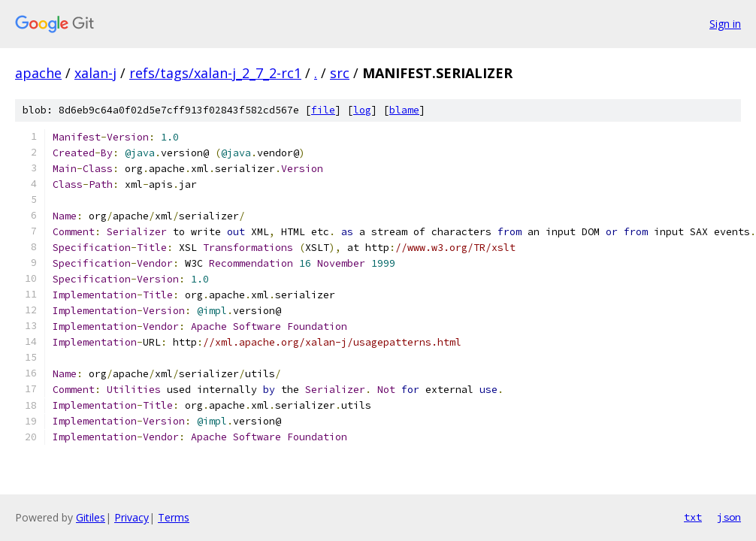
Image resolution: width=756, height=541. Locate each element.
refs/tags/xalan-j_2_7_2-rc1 (215, 73)
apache (38, 73)
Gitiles (91, 517)
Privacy (132, 517)
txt (693, 517)
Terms (174, 517)
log (362, 110)
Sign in (725, 24)
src (340, 73)
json (729, 517)
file (323, 110)
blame (404, 110)
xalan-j (95, 73)
